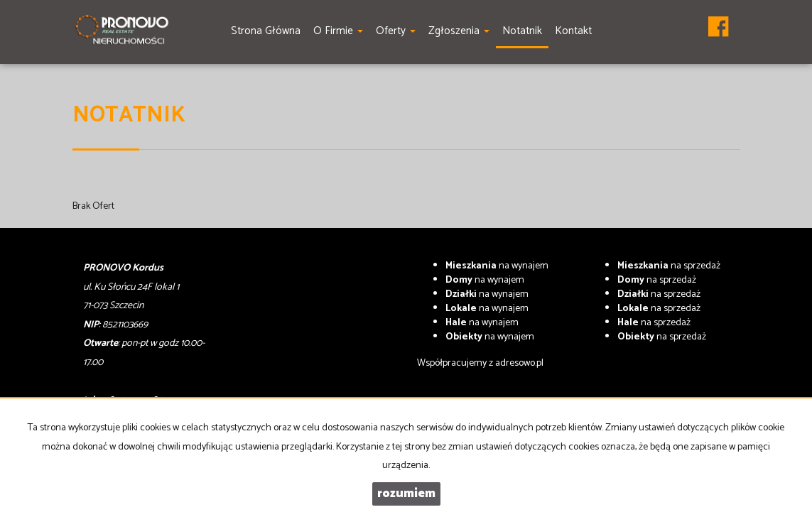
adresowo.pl (519, 363)
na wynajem (497, 266)
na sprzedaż (669, 266)
